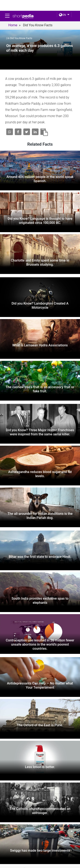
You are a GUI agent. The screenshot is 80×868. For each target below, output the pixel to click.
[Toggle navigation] (7, 16)
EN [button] (62, 15)
